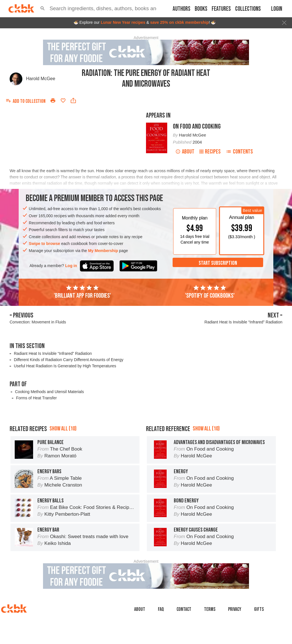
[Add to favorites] (63, 101)
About (185, 152)
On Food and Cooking (197, 126)
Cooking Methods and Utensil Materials (50, 392)
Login (277, 9)
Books (201, 9)
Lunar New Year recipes (123, 22)
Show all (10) (63, 454)
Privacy (235, 635)
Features (221, 9)
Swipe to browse (44, 244)
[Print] (53, 101)
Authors (182, 9)
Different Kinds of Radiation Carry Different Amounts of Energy (69, 360)
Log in (71, 266)
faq (161, 635)
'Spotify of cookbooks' (210, 292)
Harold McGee (41, 79)
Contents (239, 152)
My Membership (103, 251)
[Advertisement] (146, 425)
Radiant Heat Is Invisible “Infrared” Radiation (53, 353)
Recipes (210, 152)
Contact (184, 635)
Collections (248, 9)
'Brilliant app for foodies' (82, 292)
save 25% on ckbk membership (180, 22)
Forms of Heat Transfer (36, 398)
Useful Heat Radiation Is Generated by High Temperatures (65, 366)
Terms (210, 635)
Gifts (259, 635)
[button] (43, 8)
